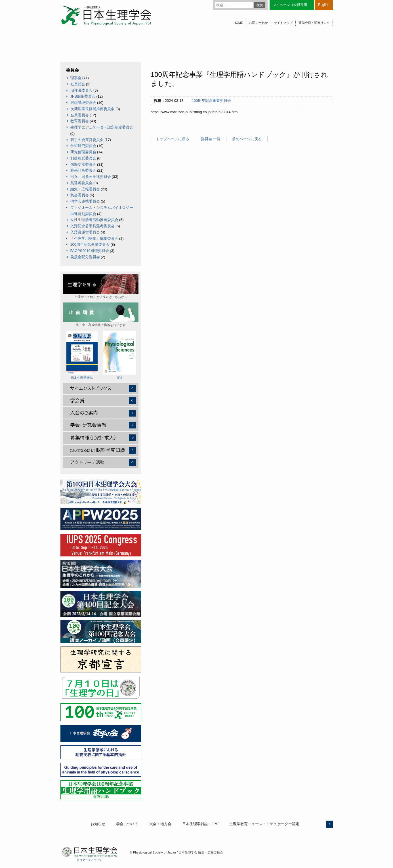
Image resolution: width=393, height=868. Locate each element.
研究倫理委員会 (83, 152)
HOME (238, 23)
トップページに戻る (173, 139)
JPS (119, 355)
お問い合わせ (259, 23)
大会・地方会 (160, 824)
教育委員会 (80, 121)
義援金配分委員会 (85, 257)
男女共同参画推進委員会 (91, 177)
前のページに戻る (247, 139)
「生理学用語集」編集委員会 (94, 238)
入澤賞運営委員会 (85, 232)
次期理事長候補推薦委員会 (93, 109)
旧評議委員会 (81, 90)
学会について (127, 824)
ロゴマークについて (89, 860)
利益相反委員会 (83, 158)
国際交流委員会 (83, 164)
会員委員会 (80, 115)
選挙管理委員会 (83, 103)
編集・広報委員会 (85, 189)
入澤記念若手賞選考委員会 (93, 226)
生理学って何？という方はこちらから (101, 286)
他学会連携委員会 (85, 201)
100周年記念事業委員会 (211, 101)
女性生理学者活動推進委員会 (94, 220)
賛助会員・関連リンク (314, 23)
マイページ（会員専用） (292, 5)
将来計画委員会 (83, 170)
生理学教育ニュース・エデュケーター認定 (264, 824)
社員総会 (78, 84)
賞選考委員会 (81, 183)
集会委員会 (80, 195)
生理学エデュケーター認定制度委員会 (102, 127)
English (324, 5)
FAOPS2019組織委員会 (90, 251)
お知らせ (98, 824)
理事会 (76, 78)
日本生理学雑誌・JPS (200, 824)
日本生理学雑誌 (82, 355)
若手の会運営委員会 (87, 140)
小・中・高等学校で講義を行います (101, 315)
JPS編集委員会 (83, 96)
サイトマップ (283, 23)
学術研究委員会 (83, 146)
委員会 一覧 (211, 139)
